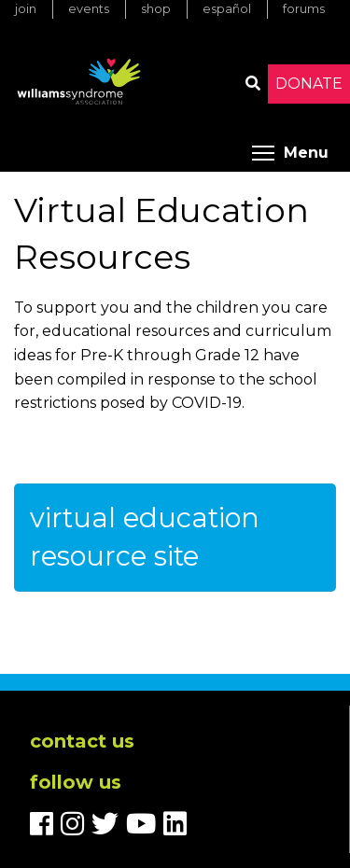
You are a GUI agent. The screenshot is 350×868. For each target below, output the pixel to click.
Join (26, 9)
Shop (156, 9)
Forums (304, 9)
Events (89, 9)
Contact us (82, 741)
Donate (309, 84)
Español (227, 9)
